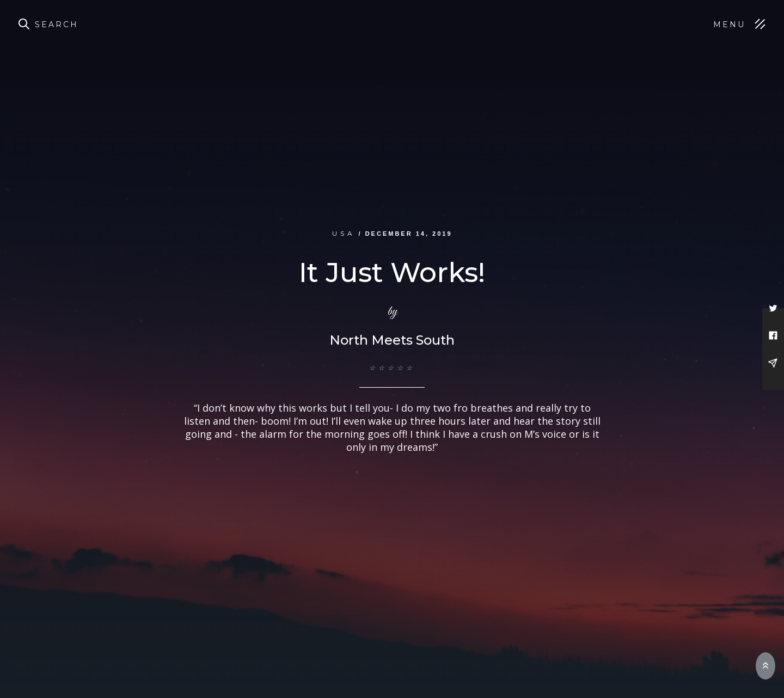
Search (57, 25)
